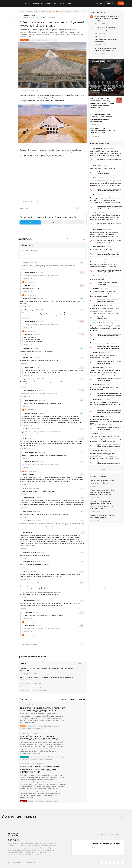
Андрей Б (26, 571)
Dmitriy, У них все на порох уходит (103, 343)
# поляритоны (38, 729)
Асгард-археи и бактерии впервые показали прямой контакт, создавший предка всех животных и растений (41, 769)
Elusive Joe (97, 353)
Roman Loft (29, 334)
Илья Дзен (26, 263)
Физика (23, 726)
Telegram (27, 222)
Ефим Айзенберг (99, 195)
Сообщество (38, 3)
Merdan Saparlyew (28, 474)
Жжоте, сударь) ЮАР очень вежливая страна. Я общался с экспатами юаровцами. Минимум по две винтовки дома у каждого (105, 235)
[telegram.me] (118, 863)
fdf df (95, 165)
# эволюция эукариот (51, 801)
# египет (33, 40)
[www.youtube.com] (110, 863)
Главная (27, 3)
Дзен (48, 222)
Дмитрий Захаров (99, 246)
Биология (23, 801)
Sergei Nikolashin (28, 521)
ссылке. (76, 11)
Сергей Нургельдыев (30, 379)
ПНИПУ (35, 674)
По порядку (81, 239)
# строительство (42, 40)
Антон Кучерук (98, 451)
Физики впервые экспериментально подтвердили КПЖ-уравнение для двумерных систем (43, 709)
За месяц (81, 699)
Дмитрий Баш (98, 229)
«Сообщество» (54, 11)
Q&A (69, 3)
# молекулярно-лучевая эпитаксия (49, 726)
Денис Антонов (98, 178)
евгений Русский (99, 323)
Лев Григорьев (30, 625)
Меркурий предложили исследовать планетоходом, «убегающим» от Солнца (39, 738)
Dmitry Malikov (30, 367)
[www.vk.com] (106, 863)
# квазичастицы (31, 726)
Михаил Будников (31, 413)
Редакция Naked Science (40, 690)
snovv (95, 259)
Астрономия (24, 757)
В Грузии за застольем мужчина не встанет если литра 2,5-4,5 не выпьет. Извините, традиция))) (104, 294)
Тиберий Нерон (98, 306)
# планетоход (25, 759)
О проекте (112, 835)
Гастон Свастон (98, 148)
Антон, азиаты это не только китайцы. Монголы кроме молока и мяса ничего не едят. (105, 405)
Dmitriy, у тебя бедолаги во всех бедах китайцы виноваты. (104, 389)
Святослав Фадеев (29, 601)
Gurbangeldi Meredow (30, 552)
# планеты (34, 759)
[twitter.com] (102, 863)
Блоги (49, 3)
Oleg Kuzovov (27, 429)
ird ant (25, 438)
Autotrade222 (97, 385)
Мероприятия (59, 3)
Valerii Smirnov (27, 488)
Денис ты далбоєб (97, 279)
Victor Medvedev (98, 367)
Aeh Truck (96, 289)
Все (48, 657)
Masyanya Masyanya (32, 400)
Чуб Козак (29, 612)
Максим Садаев (30, 310)
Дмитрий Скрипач (29, 15)
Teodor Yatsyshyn (99, 276)
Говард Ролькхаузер (29, 298)
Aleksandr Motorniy (29, 498)
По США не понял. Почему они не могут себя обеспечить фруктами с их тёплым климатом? (105, 328)
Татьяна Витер (27, 358)
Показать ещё (106, 470)
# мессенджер (60, 757)
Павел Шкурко (27, 348)
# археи (30, 801)
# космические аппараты (37, 757)
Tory (95, 212)
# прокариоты (39, 801)
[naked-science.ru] (122, 863)
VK (70, 222)
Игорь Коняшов (30, 272)
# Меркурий (50, 757)
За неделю (72, 699)
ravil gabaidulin (27, 583)
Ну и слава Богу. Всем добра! (101, 249)
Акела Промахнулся (29, 390)
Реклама (120, 835)
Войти (121, 3)
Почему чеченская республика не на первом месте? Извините (104, 357)
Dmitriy (95, 434)
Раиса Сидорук (28, 511)
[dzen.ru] (114, 863)
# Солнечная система (45, 759)
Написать (110, 3)
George (28, 285)
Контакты (104, 835)
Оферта (96, 835)
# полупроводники (26, 729)
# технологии (53, 40)
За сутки (63, 699)
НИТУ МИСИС (37, 683)
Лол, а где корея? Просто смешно (103, 168)
